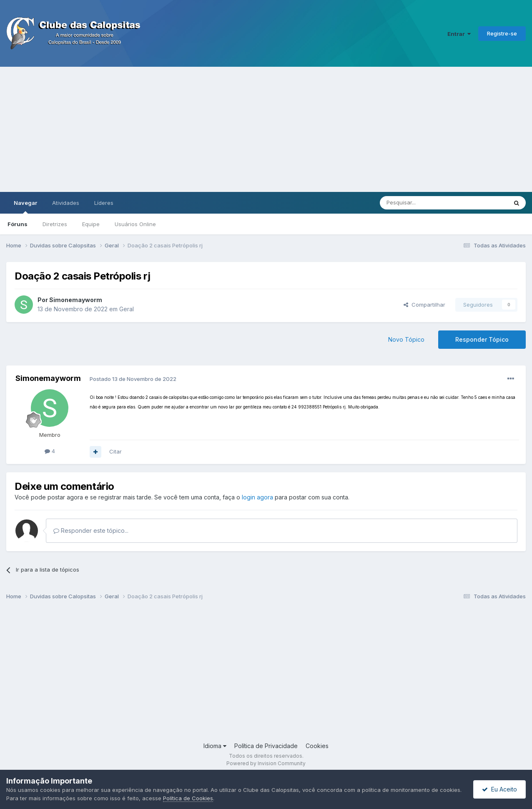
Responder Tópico (482, 339)
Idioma (215, 746)
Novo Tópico (406, 339)
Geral (127, 309)
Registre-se (502, 33)
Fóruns (18, 224)
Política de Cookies (188, 798)
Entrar (459, 34)
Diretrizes (55, 224)
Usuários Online (135, 224)
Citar (115, 451)
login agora (257, 497)
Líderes (104, 203)
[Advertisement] (266, 129)
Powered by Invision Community (266, 763)
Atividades (66, 203)
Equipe (91, 224)
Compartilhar (424, 305)
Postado (133, 379)
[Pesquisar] (421, 203)
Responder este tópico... (91, 531)
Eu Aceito (499, 789)
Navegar (25, 207)
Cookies (317, 746)
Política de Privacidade (266, 746)
